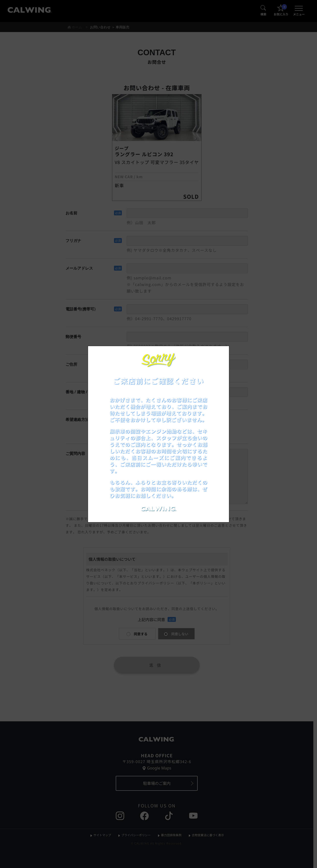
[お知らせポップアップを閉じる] (219, 355)
